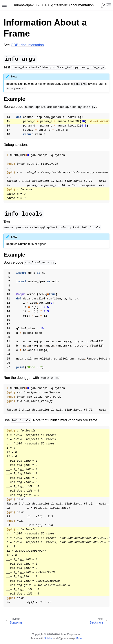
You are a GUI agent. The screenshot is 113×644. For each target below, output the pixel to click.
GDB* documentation (27, 45)
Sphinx (48, 638)
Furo (79, 638)
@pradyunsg (66, 638)
